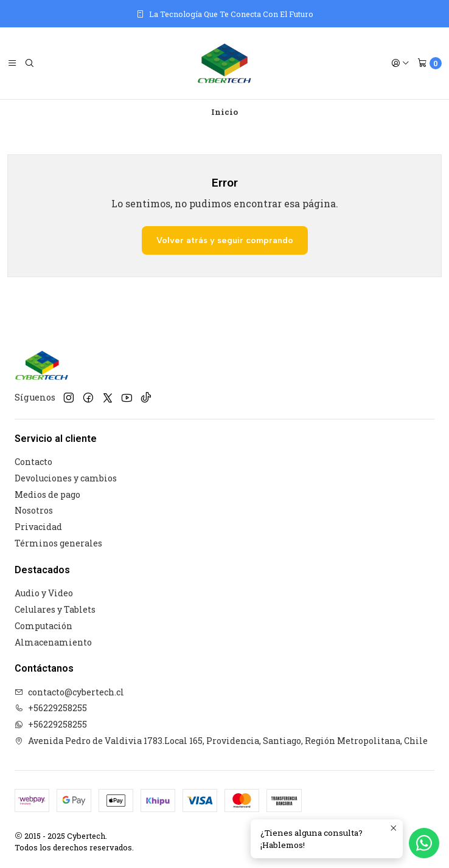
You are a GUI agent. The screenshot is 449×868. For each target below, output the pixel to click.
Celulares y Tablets (55, 609)
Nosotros (34, 510)
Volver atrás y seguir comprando (225, 240)
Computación (44, 626)
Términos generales (58, 543)
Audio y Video (44, 593)
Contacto (33, 462)
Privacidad (38, 527)
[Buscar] (29, 63)
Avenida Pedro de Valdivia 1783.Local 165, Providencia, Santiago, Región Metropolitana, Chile (221, 741)
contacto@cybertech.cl (69, 692)
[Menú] (12, 63)
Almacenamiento (53, 642)
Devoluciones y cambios (66, 478)
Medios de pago (47, 494)
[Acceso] (400, 63)
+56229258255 (51, 708)
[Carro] (430, 63)
